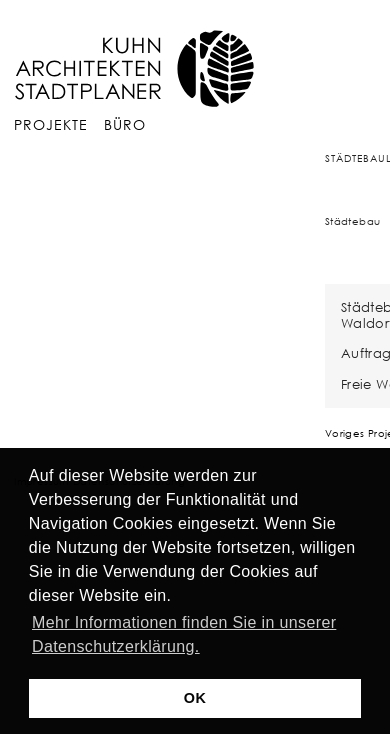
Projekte (51, 124)
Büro (125, 124)
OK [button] (195, 698)
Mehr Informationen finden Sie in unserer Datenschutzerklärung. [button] (184, 634)
